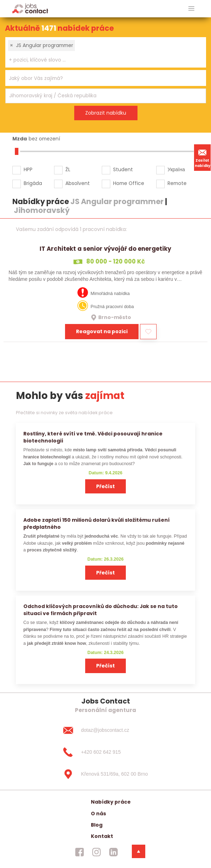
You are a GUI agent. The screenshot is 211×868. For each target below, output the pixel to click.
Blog (97, 825)
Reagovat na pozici (102, 331)
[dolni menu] (139, 851)
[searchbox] (101, 60)
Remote (177, 183)
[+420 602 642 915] (105, 752)
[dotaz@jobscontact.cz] (105, 730)
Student (123, 169)
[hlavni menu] (191, 9)
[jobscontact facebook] (80, 852)
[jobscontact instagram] (96, 852)
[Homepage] (30, 8)
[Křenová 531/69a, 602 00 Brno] (105, 774)
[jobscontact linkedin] (113, 852)
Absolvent (78, 183)
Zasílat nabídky (203, 157)
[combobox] (106, 52)
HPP (28, 169)
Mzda (20, 139)
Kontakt (102, 836)
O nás (98, 814)
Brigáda (33, 183)
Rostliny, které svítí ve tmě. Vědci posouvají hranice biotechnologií (93, 437)
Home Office (129, 183)
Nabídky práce (111, 802)
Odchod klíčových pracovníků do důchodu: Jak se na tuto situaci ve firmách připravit (101, 610)
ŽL (68, 169)
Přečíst (105, 486)
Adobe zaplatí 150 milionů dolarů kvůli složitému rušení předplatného (96, 523)
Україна (176, 169)
